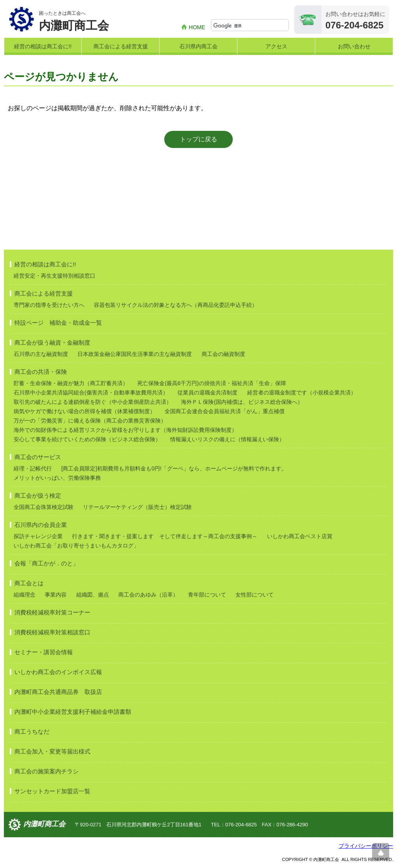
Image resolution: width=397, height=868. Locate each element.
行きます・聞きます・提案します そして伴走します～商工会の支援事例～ (165, 536)
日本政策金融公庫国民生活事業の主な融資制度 (135, 354)
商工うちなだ (32, 732)
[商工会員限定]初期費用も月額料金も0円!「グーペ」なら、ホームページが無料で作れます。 (174, 468)
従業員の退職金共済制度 (207, 393)
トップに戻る (198, 139)
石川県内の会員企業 (41, 525)
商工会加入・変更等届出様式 (52, 751)
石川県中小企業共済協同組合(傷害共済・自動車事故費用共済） (91, 393)
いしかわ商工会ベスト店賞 (300, 536)
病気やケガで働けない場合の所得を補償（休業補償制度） (84, 411)
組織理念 (25, 595)
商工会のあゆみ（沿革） (148, 595)
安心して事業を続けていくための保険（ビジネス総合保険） (87, 439)
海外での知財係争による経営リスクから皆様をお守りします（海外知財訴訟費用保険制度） (125, 430)
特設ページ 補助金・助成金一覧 (58, 323)
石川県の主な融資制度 (41, 354)
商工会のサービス (38, 457)
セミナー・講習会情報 (44, 652)
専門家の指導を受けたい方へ (49, 305)
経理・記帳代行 (33, 468)
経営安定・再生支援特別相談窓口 (54, 276)
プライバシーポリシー (366, 846)
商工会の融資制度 (223, 354)
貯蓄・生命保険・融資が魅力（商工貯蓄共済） (71, 383)
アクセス (276, 46)
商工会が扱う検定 (38, 496)
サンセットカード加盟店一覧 (52, 791)
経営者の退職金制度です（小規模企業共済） (302, 393)
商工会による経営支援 (121, 46)
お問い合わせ (354, 46)
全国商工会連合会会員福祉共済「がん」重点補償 (225, 411)
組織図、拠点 (93, 595)
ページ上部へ (381, 852)
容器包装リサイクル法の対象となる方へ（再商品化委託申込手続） (176, 305)
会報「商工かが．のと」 (47, 563)
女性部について (255, 595)
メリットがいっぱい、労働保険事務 (57, 478)
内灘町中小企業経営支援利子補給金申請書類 (73, 712)
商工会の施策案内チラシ (47, 771)
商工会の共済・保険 (41, 372)
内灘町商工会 (44, 824)
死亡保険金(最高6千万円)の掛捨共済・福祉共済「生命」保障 (212, 383)
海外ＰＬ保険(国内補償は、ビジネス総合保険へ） (242, 402)
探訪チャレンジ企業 (38, 536)
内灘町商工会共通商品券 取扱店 (58, 692)
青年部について (207, 595)
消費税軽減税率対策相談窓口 (52, 632)
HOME (197, 27)
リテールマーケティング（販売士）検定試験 (137, 507)
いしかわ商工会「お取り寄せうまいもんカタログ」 (76, 546)
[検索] (251, 26)
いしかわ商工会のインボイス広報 (58, 672)
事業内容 (56, 595)
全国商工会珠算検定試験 (44, 507)
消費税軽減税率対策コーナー (52, 612)
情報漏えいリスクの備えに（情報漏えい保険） (227, 439)
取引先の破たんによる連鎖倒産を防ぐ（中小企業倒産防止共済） (93, 402)
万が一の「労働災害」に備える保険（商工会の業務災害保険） (90, 421)
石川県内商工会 (198, 46)
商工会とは (29, 583)
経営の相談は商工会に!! (43, 46)
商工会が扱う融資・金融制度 (52, 342)
